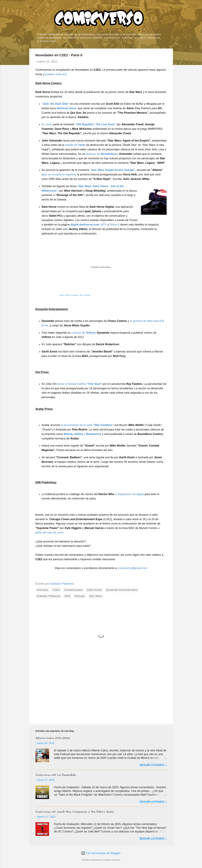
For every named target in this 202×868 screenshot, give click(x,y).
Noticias (80, 596)
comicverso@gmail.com (132, 568)
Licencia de (84, 333)
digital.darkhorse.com (85, 225)
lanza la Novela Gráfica (80, 384)
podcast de (102, 154)
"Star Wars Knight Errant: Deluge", (113, 170)
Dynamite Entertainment (122, 590)
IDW (67, 596)
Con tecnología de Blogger (101, 853)
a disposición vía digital (129, 494)
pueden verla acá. (56, 74)
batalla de (75, 145)
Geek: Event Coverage (69, 295)
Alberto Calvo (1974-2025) (53, 738)
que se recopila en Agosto (59, 174)
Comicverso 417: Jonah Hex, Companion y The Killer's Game (75, 812)
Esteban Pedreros (49, 596)
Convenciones (73, 590)
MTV (104, 225)
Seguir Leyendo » (153, 765)
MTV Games (85, 295)
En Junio (47, 124)
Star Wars (96, 596)
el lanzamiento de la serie (87, 425)
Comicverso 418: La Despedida (56, 775)
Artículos (43, 590)
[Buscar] (171, 8)
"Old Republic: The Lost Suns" (96, 124)
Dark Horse (94, 590)
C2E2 (56, 590)
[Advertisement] (101, 695)
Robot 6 (115, 225)
